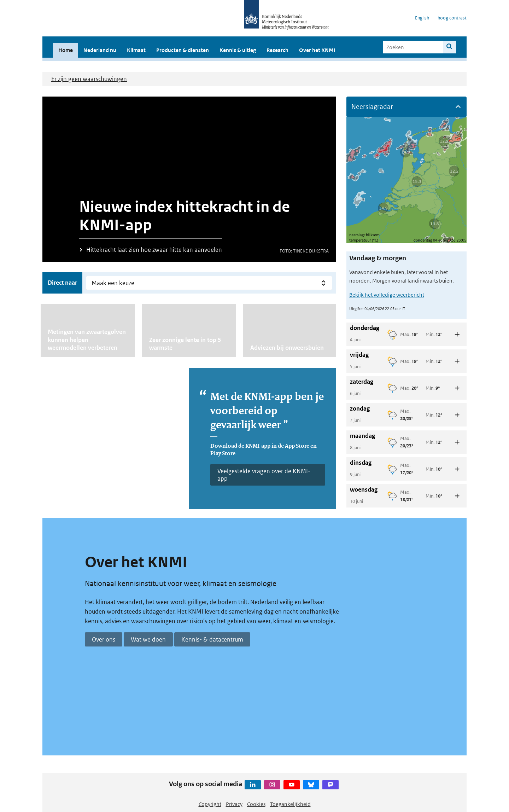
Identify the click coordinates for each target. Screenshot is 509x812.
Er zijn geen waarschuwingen (89, 79)
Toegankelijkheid (290, 804)
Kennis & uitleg (238, 50)
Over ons (104, 639)
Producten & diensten (183, 50)
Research (277, 50)
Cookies (256, 804)
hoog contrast (452, 18)
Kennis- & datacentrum (212, 639)
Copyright (210, 804)
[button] (406, 107)
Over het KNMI (317, 50)
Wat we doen (148, 639)
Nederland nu (100, 50)
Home (66, 50)
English (422, 18)
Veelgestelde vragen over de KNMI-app (264, 475)
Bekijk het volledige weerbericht (387, 295)
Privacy (234, 804)
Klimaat (136, 50)
